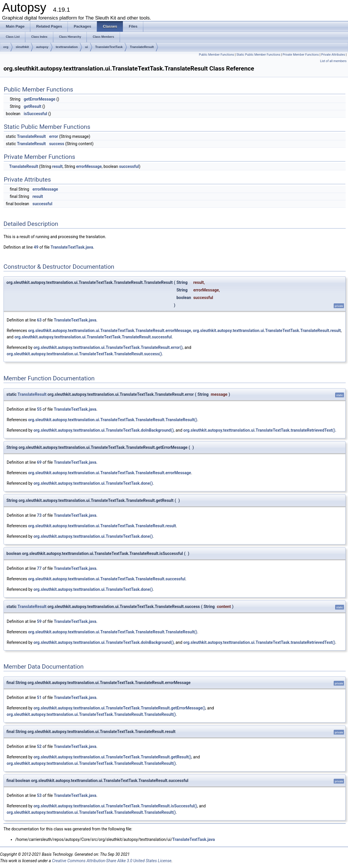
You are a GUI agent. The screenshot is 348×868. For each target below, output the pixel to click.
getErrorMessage (39, 99)
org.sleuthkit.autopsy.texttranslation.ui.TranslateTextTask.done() (93, 483)
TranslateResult (142, 47)
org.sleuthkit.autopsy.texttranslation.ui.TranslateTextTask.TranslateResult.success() (84, 354)
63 (39, 320)
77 (39, 568)
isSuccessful (35, 114)
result (57, 166)
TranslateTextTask (109, 47)
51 (39, 697)
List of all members (333, 61)
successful (129, 166)
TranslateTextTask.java (72, 247)
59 (39, 621)
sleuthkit (22, 47)
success (57, 144)
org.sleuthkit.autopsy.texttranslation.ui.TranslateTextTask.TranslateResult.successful (93, 337)
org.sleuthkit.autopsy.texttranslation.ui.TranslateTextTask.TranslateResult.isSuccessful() (115, 806)
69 (39, 462)
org (6, 47)
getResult (32, 106)
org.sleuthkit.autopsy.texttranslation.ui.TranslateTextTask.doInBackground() (104, 430)
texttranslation (67, 47)
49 (36, 247)
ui (86, 47)
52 (39, 746)
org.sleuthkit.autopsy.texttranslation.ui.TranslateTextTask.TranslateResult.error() (108, 347)
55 (39, 409)
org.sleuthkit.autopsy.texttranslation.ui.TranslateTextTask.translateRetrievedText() (259, 430)
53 (39, 795)
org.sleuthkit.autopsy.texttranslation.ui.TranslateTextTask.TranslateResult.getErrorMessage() (119, 708)
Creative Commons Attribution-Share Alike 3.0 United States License (112, 861)
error (54, 136)
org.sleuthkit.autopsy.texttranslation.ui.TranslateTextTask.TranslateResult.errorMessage (109, 331)
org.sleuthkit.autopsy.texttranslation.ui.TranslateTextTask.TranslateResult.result (267, 331)
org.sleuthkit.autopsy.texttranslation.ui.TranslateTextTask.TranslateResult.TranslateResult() (113, 420)
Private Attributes (333, 55)
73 (39, 515)
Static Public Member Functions (258, 55)
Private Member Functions (301, 55)
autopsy (42, 47)
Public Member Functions (217, 55)
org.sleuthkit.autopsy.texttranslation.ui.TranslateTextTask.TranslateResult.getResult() (112, 757)
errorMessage (89, 166)
